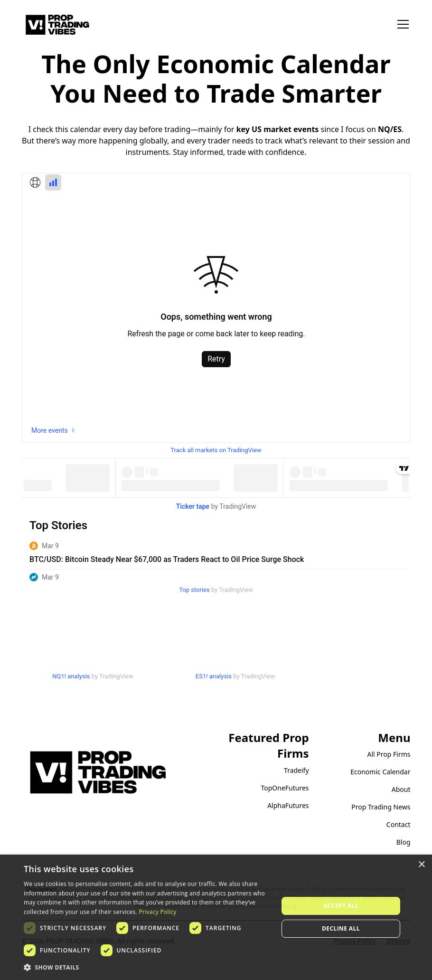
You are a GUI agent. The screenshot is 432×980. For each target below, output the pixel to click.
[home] (57, 24)
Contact (399, 824)
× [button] (421, 865)
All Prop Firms (389, 754)
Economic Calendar (380, 772)
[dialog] (216, 917)
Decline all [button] (341, 928)
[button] (401, 24)
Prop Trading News (381, 807)
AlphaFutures (288, 805)
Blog (404, 842)
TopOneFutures (285, 788)
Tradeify (296, 770)
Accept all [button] (341, 906)
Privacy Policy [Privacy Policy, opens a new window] (157, 912)
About (401, 789)
